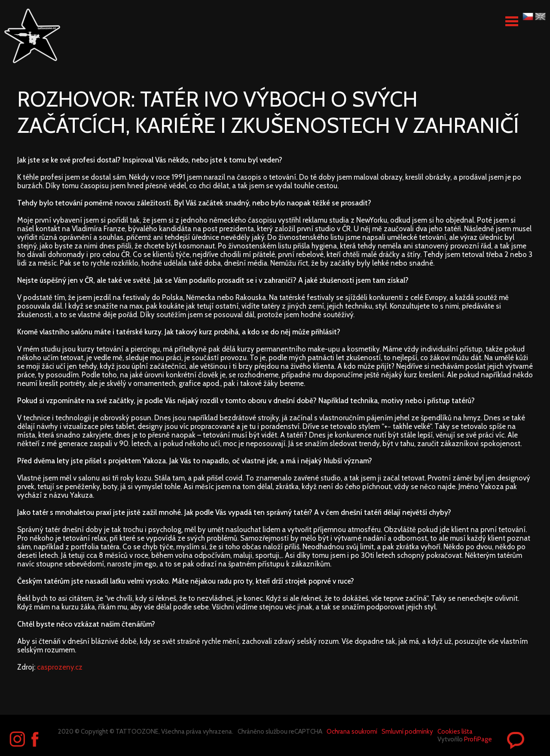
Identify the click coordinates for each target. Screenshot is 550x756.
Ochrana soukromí (352, 732)
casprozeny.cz (60, 667)
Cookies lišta (455, 732)
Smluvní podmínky (407, 732)
